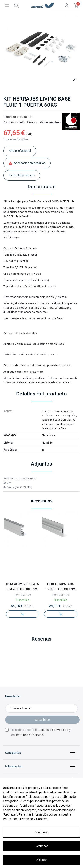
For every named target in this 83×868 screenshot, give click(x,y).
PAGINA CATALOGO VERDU (20, 479)
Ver (7, 483)
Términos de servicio (30, 735)
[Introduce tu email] (41, 708)
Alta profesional (20, 151)
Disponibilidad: (14, 122)
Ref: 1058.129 (22, 595)
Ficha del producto (22, 175)
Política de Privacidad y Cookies (25, 819)
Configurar (42, 832)
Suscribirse (42, 720)
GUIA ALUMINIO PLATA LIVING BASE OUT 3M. (23, 587)
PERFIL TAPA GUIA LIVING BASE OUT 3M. (61, 587)
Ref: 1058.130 (60, 595)
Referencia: (11, 117)
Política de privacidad (53, 730)
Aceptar (42, 860)
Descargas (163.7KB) (18, 487)
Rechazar (42, 846)
